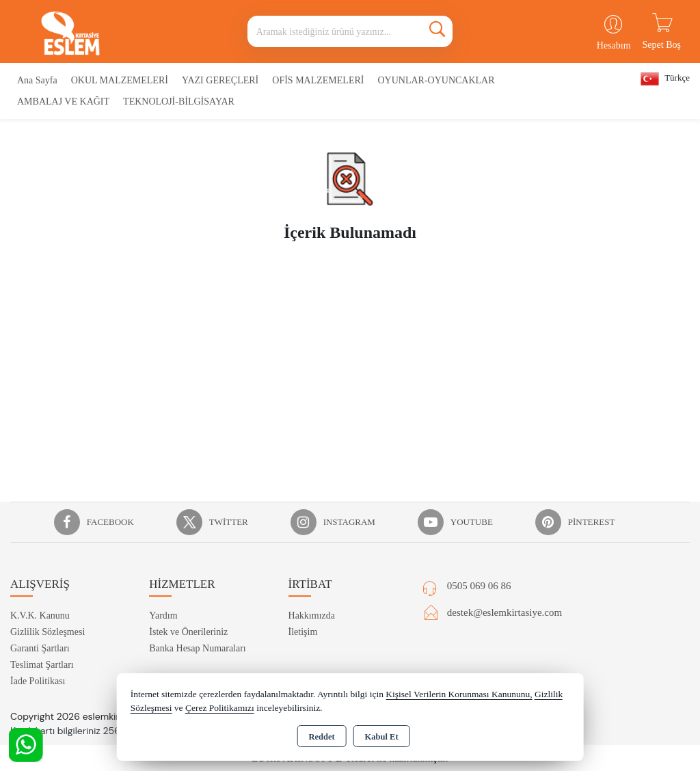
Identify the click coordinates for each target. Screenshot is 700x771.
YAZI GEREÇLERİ (220, 80)
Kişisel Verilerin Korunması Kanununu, (459, 694)
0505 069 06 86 (479, 586)
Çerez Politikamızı (220, 708)
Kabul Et (382, 737)
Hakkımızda (312, 616)
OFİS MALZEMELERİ (318, 80)
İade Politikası (38, 681)
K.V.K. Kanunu (40, 616)
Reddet (321, 737)
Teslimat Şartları (42, 665)
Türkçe (665, 79)
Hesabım (614, 45)
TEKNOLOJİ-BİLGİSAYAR (179, 102)
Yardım (163, 616)
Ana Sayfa (37, 80)
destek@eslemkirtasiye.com (504, 612)
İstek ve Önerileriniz (188, 632)
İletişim (303, 632)
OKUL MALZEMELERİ (120, 80)
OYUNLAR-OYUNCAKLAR (436, 80)
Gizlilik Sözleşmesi (48, 632)
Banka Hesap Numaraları (198, 648)
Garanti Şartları (40, 648)
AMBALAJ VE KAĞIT (63, 102)
